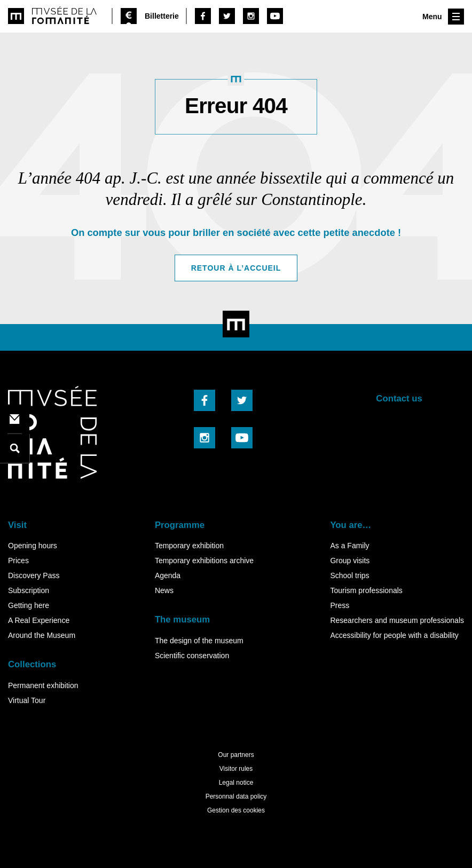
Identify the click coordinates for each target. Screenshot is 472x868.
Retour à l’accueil (236, 268)
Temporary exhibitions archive (204, 561)
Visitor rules (236, 769)
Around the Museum (42, 635)
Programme (180, 525)
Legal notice (236, 783)
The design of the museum (199, 641)
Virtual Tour (27, 700)
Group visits (350, 561)
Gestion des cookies (236, 810)
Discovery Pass (34, 575)
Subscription (29, 590)
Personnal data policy (236, 796)
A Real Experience (39, 620)
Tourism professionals (366, 590)
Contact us (399, 399)
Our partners (236, 755)
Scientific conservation (192, 656)
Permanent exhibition (43, 685)
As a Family (349, 546)
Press (340, 605)
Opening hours (33, 546)
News (164, 590)
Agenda (168, 575)
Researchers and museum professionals (397, 620)
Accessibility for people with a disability (394, 635)
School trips (349, 575)
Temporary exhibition (189, 546)
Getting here (29, 605)
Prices (18, 561)
